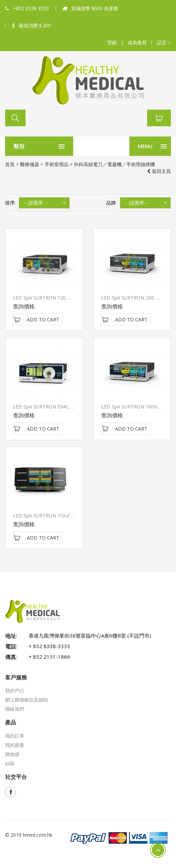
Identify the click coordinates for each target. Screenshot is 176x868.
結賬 (10, 763)
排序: (10, 203)
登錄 (112, 42)
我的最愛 (15, 745)
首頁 (10, 164)
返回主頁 (159, 171)
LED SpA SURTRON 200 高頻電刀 (138, 298)
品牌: (111, 203)
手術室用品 (57, 164)
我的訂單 (15, 736)
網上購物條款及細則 (27, 700)
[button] (164, 43)
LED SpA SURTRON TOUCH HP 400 (52, 516)
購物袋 (12, 754)
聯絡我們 (15, 709)
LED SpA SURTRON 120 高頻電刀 (50, 298)
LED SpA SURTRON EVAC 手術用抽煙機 (56, 407)
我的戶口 (15, 690)
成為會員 (137, 42)
